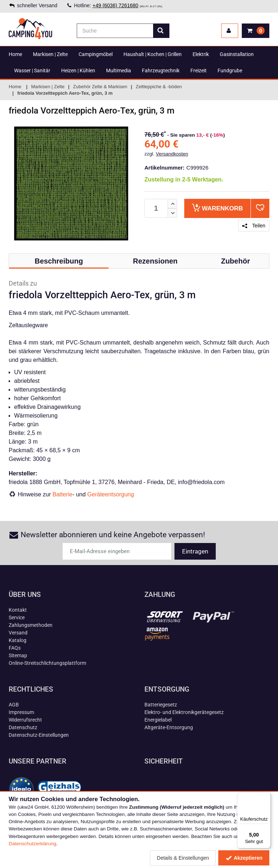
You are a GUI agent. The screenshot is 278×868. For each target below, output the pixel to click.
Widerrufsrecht (25, 720)
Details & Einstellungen (183, 858)
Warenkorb (217, 208)
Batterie (62, 494)
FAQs (15, 648)
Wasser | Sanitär (32, 70)
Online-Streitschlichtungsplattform (47, 663)
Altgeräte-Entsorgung (169, 727)
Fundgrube (230, 70)
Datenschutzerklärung (32, 844)
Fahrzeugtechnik (161, 70)
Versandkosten (172, 154)
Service (17, 617)
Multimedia (119, 70)
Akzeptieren (244, 858)
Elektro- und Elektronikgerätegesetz (184, 712)
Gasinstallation (237, 54)
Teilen (254, 226)
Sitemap (18, 655)
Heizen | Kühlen (78, 70)
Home (15, 54)
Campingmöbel (96, 54)
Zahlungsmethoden (31, 625)
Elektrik (201, 54)
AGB (14, 705)
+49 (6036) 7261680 (116, 5)
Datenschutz (23, 727)
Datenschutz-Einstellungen (39, 735)
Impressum (21, 712)
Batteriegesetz (161, 705)
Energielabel (158, 720)
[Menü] (266, 797)
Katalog (18, 640)
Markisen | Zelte (50, 54)
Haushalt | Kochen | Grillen (153, 54)
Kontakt (18, 610)
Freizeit (199, 70)
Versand (18, 633)
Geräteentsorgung (111, 494)
